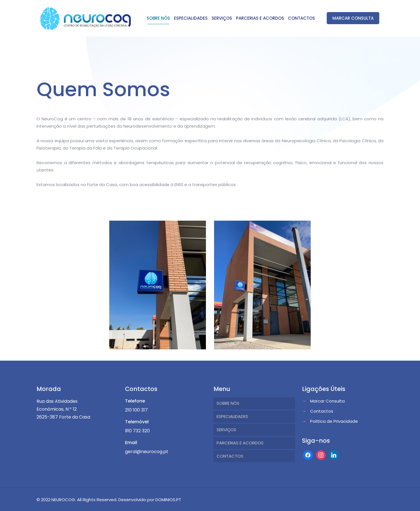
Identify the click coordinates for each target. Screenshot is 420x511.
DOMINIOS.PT (168, 500)
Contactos (322, 411)
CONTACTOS (230, 456)
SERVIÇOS (226, 430)
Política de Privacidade (334, 421)
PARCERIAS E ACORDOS (240, 443)
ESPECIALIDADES (232, 416)
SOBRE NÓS (228, 403)
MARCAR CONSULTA (353, 18)
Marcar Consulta (327, 401)
